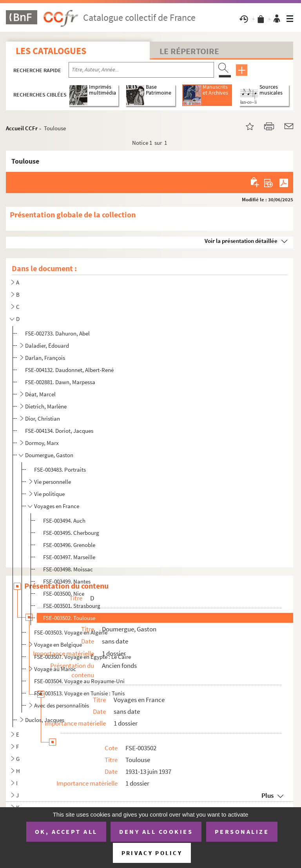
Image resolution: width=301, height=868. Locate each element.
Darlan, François (45, 358)
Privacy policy (152, 853)
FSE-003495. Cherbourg (71, 533)
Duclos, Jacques (45, 720)
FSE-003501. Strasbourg (72, 606)
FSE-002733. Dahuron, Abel (57, 333)
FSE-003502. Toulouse (69, 618)
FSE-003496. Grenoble (69, 545)
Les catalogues (51, 51)
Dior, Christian (43, 418)
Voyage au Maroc (55, 669)
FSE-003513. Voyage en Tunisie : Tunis (79, 693)
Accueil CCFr (22, 128)
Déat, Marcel (40, 394)
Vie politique (49, 494)
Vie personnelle (53, 482)
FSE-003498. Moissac (68, 569)
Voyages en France (57, 506)
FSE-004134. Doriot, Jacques (59, 431)
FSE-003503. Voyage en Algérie (71, 632)
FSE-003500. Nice (64, 594)
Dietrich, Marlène (46, 406)
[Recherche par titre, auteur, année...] (141, 70)
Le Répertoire (189, 51)
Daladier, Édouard (47, 346)
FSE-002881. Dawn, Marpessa (60, 382)
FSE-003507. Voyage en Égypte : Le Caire (83, 657)
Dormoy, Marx (42, 443)
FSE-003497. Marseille (69, 557)
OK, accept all (66, 832)
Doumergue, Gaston (49, 455)
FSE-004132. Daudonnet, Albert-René (69, 370)
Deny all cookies (156, 832)
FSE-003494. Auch (64, 521)
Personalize (242, 832)
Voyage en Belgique (58, 645)
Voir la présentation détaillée (241, 241)
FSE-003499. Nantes (67, 581)
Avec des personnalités (62, 705)
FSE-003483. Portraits (60, 470)
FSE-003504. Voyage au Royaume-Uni (79, 681)
